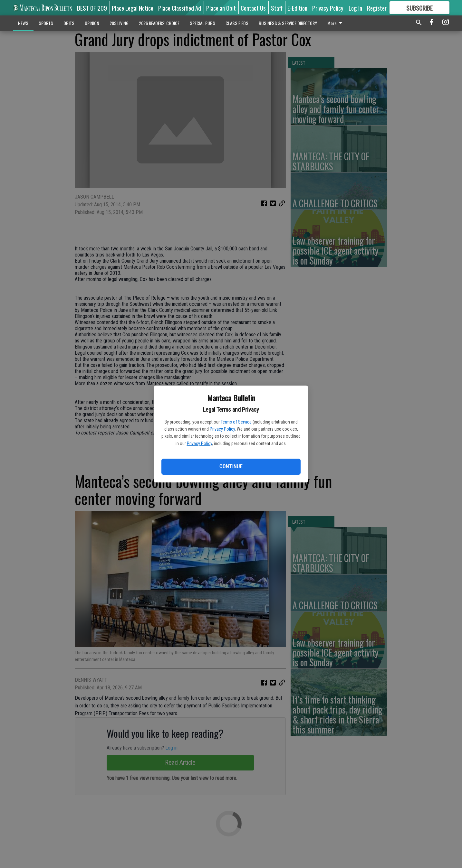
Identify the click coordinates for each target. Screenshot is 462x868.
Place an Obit (221, 8)
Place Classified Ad (180, 8)
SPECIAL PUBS (202, 23)
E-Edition (297, 8)
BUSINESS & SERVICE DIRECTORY (288, 23)
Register (377, 8)
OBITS (69, 23)
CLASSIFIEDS (237, 23)
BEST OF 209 (92, 8)
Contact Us (253, 8)
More (336, 23)
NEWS (23, 23)
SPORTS (46, 23)
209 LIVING (119, 23)
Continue (231, 467)
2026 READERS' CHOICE (159, 23)
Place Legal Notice (133, 8)
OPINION (92, 23)
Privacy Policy (222, 429)
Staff (277, 8)
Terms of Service (236, 422)
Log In (355, 8)
